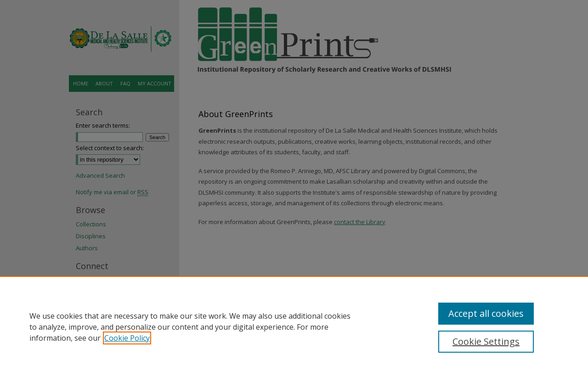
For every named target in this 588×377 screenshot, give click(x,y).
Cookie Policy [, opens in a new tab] (127, 338)
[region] (294, 326)
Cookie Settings (486, 341)
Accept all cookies (486, 313)
